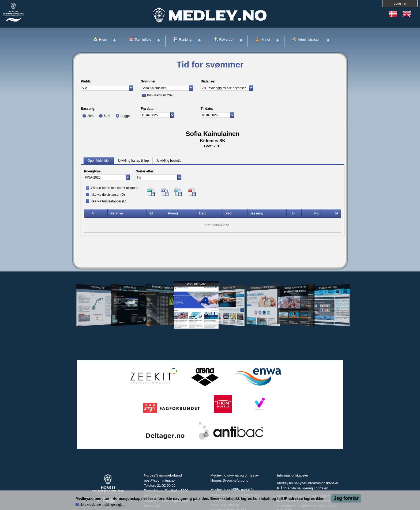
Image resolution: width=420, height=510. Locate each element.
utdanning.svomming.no (262, 287)
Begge (125, 116)
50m (107, 116)
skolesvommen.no (295, 287)
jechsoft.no (130, 287)
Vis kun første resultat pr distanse (114, 188)
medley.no (97, 287)
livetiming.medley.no (163, 287)
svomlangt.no (229, 287)
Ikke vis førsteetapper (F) (108, 201)
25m (90, 116)
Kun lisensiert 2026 (161, 95)
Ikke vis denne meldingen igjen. (103, 505)
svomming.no (196, 284)
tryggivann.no (328, 287)
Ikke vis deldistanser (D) (108, 195)
